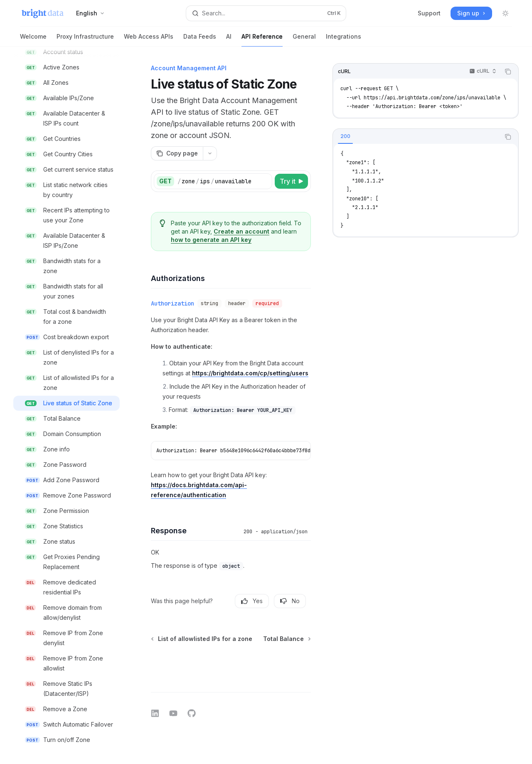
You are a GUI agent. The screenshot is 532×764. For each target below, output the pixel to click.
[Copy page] (177, 153)
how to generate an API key (211, 240)
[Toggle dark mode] (505, 13)
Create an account (241, 231)
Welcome (33, 40)
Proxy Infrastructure (85, 40)
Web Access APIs (149, 40)
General (304, 40)
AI (229, 40)
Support (429, 13)
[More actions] (210, 153)
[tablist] (416, 137)
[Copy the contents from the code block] (508, 71)
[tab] (345, 136)
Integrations (344, 40)
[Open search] (266, 13)
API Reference (262, 40)
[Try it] (291, 181)
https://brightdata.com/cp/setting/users (250, 373)
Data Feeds (200, 40)
